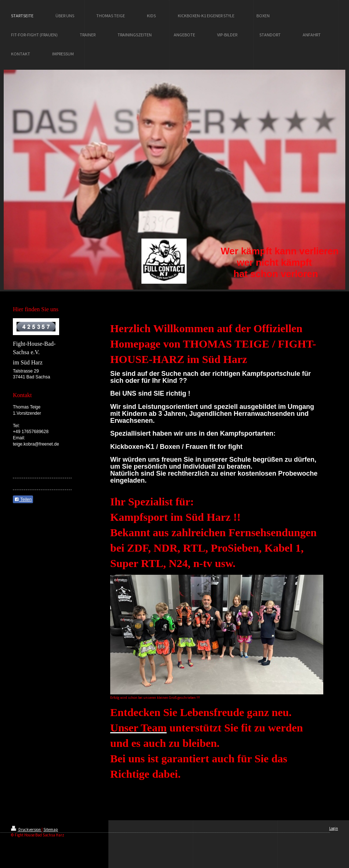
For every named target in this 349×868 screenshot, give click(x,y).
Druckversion (26, 829)
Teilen (23, 500)
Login (334, 828)
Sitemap (51, 829)
